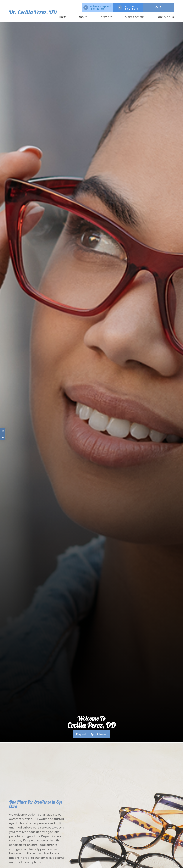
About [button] (84, 17)
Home (63, 17)
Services (107, 17)
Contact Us (166, 17)
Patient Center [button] (135, 17)
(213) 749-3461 (97, 9)
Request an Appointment (91, 734)
